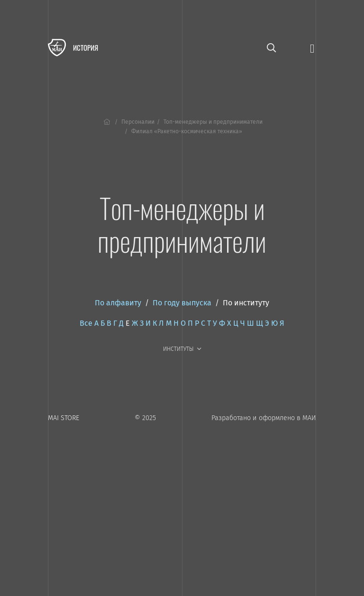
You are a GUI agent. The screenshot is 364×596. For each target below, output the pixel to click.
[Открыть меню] (312, 48)
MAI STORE (64, 418)
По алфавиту (118, 303)
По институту (246, 303)
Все (86, 323)
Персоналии (138, 122)
